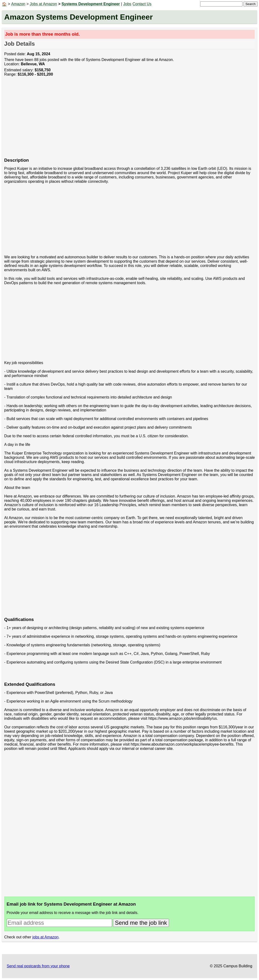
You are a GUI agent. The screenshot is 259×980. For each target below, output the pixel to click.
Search (250, 4)
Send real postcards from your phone (38, 966)
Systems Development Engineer (91, 4)
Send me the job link (141, 923)
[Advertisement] (130, 120)
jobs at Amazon (45, 937)
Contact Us (142, 4)
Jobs (127, 4)
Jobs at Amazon (43, 4)
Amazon (18, 4)
